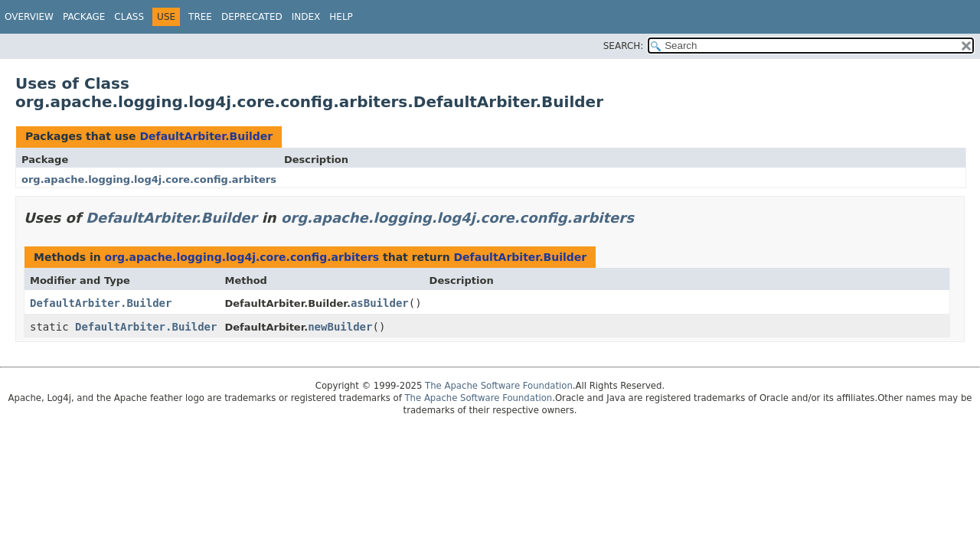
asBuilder (380, 303)
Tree (200, 17)
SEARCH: (624, 46)
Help (341, 17)
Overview (29, 17)
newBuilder (340, 327)
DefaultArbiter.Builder (206, 136)
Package (84, 17)
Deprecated (252, 17)
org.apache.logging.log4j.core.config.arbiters (149, 179)
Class (129, 17)
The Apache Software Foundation (499, 386)
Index (306, 17)
